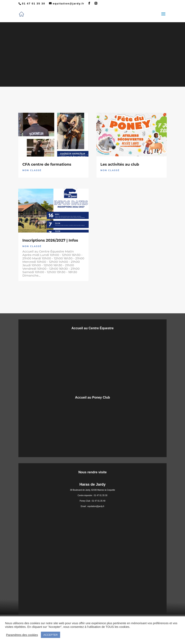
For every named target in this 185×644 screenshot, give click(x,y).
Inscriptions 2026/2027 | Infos (50, 240)
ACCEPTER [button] (51, 635)
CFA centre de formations (47, 164)
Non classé (32, 170)
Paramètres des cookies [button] (22, 635)
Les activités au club (120, 164)
